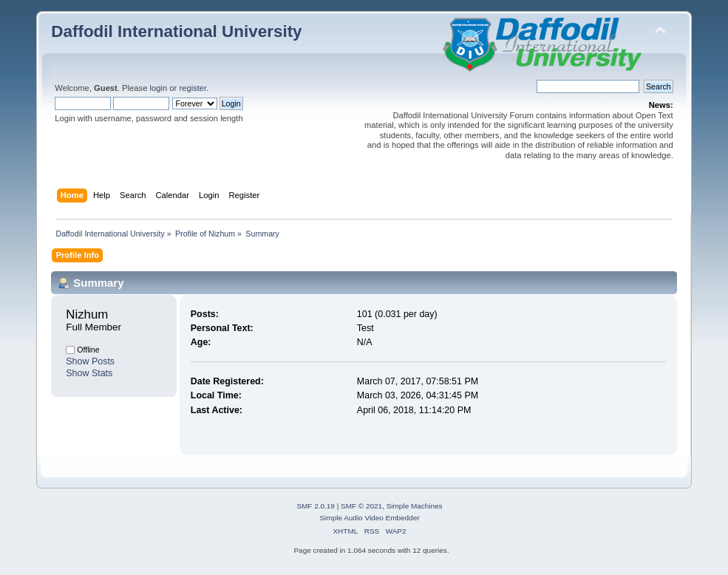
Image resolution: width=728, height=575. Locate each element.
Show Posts (90, 361)
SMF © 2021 (361, 506)
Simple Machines (415, 506)
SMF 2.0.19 (316, 506)
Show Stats (89, 373)
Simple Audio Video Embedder (369, 518)
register (193, 88)
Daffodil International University (176, 31)
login (159, 88)
